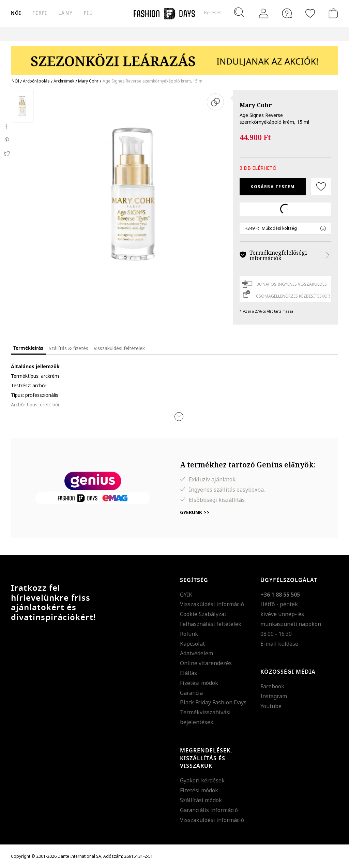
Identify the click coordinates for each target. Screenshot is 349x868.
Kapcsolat (192, 644)
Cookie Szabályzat (203, 614)
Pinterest (7, 140)
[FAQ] (287, 13)
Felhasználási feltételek (211, 624)
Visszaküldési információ (212, 604)
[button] (179, 417)
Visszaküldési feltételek (119, 348)
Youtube (271, 706)
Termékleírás (28, 348)
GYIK (186, 595)
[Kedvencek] (310, 13)
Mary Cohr (256, 105)
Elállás (188, 673)
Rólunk (189, 634)
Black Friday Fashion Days (213, 702)
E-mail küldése (279, 644)
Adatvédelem (196, 653)
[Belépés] (264, 14)
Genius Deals (243, 34)
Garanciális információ (209, 810)
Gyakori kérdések (202, 780)
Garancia (191, 693)
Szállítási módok (201, 800)
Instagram (274, 696)
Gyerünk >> (195, 512)
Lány (65, 13)
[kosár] (332, 13)
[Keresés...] (224, 13)
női (16, 13)
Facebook (272, 686)
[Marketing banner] (174, 57)
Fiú (89, 13)
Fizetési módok (199, 683)
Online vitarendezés (206, 663)
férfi (40, 13)
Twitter (7, 154)
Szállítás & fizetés (69, 348)
